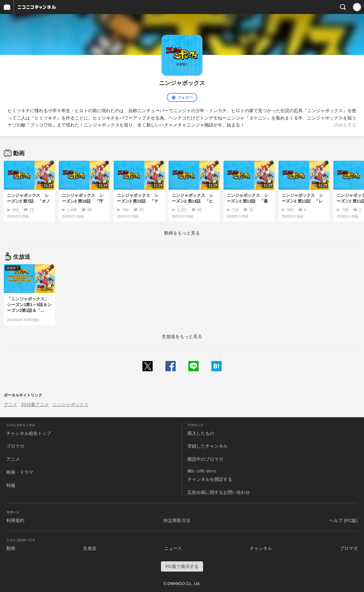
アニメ (11, 404)
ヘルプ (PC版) (343, 520)
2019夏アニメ (35, 404)
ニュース (173, 548)
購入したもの (201, 433)
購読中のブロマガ (205, 459)
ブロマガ (15, 446)
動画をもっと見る (182, 233)
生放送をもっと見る (182, 336)
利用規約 (15, 520)
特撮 (11, 485)
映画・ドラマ (20, 472)
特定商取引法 (177, 520)
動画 (11, 548)
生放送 (90, 548)
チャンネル (261, 548)
